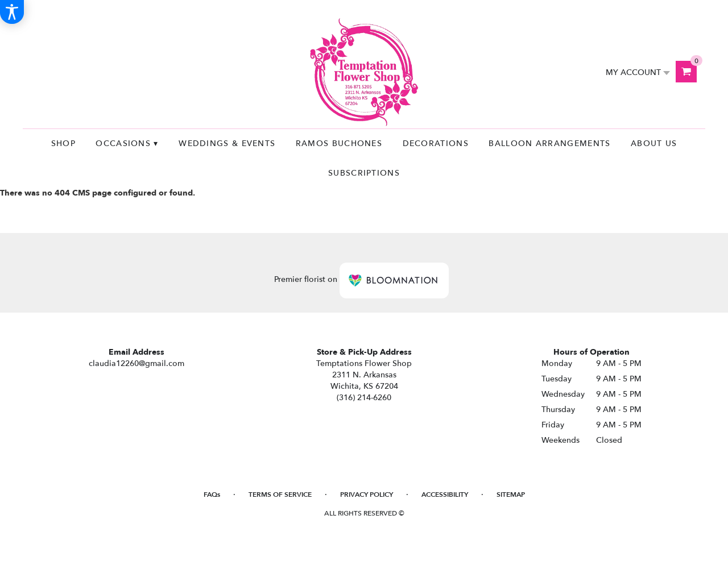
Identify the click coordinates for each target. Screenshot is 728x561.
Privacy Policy (367, 494)
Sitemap (511, 494)
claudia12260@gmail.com (136, 363)
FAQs (212, 494)
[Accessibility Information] (12, 12)
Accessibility (445, 494)
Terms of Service (280, 494)
